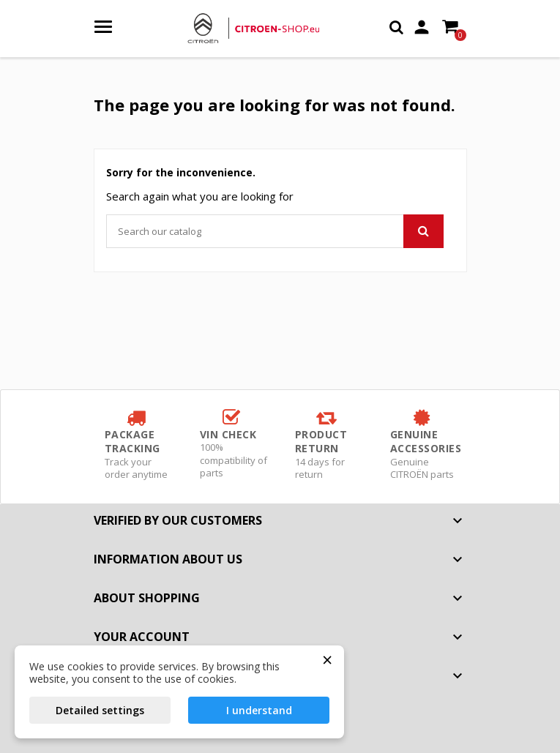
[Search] (275, 231)
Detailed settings (100, 710)
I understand (259, 710)
